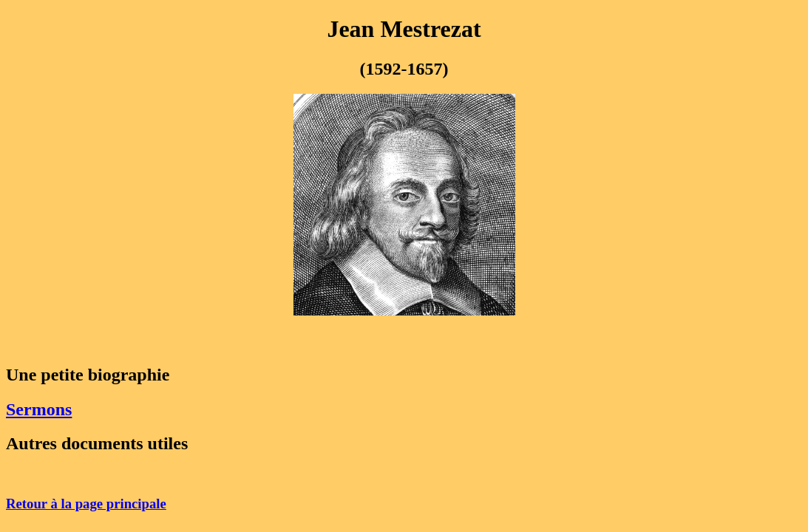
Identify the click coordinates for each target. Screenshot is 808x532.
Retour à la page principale (86, 504)
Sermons (39, 409)
